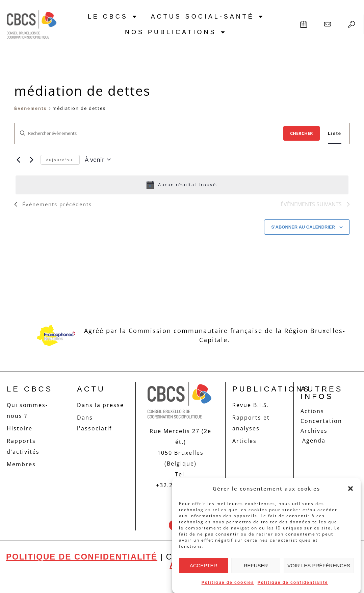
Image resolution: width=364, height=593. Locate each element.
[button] (350, 489)
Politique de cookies (228, 583)
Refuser (256, 565)
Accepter (204, 565)
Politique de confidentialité (293, 583)
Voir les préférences (319, 565)
